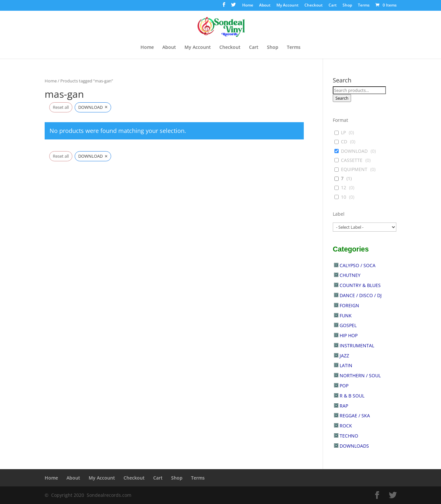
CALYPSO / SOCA (358, 265)
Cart (333, 6)
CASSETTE (352, 160)
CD (344, 142)
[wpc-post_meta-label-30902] (365, 227)
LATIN (346, 365)
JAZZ (344, 356)
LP (343, 133)
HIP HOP (349, 335)
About (265, 6)
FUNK (346, 316)
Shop (347, 6)
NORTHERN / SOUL (360, 375)
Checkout (314, 6)
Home (248, 6)
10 (344, 197)
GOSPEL (348, 325)
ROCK (346, 426)
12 (344, 188)
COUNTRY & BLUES (360, 285)
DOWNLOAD (354, 151)
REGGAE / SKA (355, 416)
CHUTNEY (350, 275)
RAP (344, 406)
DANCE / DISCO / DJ (361, 295)
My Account (287, 6)
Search (342, 98)
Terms (364, 6)
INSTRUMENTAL (357, 346)
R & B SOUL (352, 396)
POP (344, 386)
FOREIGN (349, 305)
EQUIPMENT (354, 169)
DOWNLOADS (354, 446)
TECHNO (349, 436)
